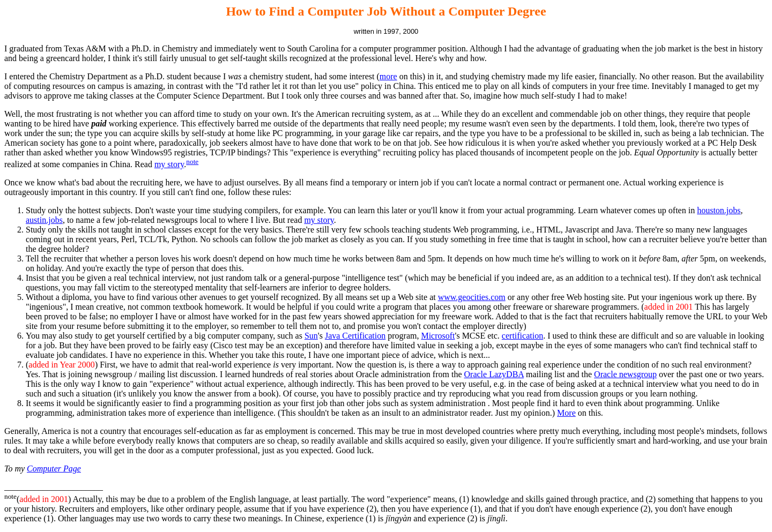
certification (522, 336)
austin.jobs (44, 220)
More (566, 413)
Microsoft (438, 336)
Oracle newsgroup (625, 374)
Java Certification (355, 336)
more (388, 76)
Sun (311, 336)
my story (169, 164)
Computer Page (54, 469)
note (192, 162)
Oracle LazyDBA (494, 374)
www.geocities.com (472, 297)
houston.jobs (719, 210)
